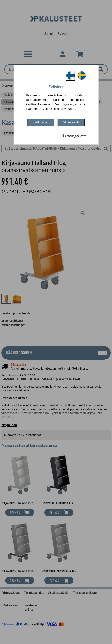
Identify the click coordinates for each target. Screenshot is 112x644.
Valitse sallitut (71, 122)
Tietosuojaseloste (74, 136)
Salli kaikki (41, 122)
